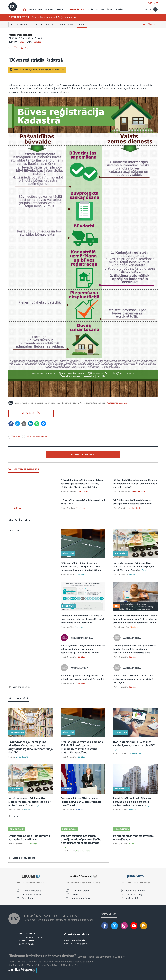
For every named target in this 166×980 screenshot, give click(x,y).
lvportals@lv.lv (78, 940)
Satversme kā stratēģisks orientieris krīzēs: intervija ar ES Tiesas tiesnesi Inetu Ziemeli (81, 802)
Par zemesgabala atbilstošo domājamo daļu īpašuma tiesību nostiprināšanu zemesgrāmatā (81, 839)
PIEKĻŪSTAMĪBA (27, 941)
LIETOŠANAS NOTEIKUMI (31, 937)
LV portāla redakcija (76, 934)
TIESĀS (90, 10)
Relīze (21, 42)
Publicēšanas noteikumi (117, 403)
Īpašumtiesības (83, 851)
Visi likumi (28, 898)
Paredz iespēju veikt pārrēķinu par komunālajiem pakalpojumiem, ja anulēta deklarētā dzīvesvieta (132, 802)
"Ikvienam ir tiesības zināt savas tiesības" (42, 956)
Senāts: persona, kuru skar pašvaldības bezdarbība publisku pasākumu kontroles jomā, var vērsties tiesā (135, 649)
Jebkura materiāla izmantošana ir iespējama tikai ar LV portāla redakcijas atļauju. (51, 962)
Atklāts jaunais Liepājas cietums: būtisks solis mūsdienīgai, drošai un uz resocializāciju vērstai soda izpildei (83, 649)
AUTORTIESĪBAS (27, 944)
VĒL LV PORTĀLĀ (19, 699)
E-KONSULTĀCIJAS (105, 10)
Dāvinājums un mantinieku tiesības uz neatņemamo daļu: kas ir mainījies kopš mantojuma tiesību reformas (82, 619)
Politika (80, 810)
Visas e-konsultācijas (24, 858)
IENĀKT (154, 3)
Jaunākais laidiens (81, 891)
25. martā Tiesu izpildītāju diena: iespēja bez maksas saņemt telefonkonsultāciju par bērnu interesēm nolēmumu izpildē (136, 619)
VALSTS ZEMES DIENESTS (24, 470)
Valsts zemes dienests (20, 35)
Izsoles (75, 895)
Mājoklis (133, 810)
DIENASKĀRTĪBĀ (76, 10)
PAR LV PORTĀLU (27, 934)
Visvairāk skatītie (32, 895)
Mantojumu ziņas (81, 898)
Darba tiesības (31, 844)
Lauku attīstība (136, 508)
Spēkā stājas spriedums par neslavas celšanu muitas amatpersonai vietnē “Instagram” (133, 679)
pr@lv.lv (84, 944)
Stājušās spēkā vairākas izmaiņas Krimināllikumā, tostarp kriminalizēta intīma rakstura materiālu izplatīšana (81, 567)
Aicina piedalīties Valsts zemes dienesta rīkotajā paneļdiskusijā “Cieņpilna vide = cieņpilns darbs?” (135, 484)
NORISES (49, 10)
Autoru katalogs (134, 895)
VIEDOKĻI (61, 10)
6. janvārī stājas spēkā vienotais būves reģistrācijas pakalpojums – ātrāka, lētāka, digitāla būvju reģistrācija (82, 484)
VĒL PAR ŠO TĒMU (20, 520)
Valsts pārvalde (138, 492)
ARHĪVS (120, 10)
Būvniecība (84, 492)
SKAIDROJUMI (36, 10)
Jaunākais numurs (135, 891)
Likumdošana (22, 757)
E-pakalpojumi (135, 753)
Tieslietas (37, 42)
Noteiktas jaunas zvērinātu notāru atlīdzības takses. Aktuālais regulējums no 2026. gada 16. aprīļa (135, 567)
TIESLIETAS (14, 531)
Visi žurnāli (132, 898)
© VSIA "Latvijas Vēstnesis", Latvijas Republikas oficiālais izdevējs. (43, 965)
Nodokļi (132, 844)
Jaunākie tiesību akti (33, 891)
